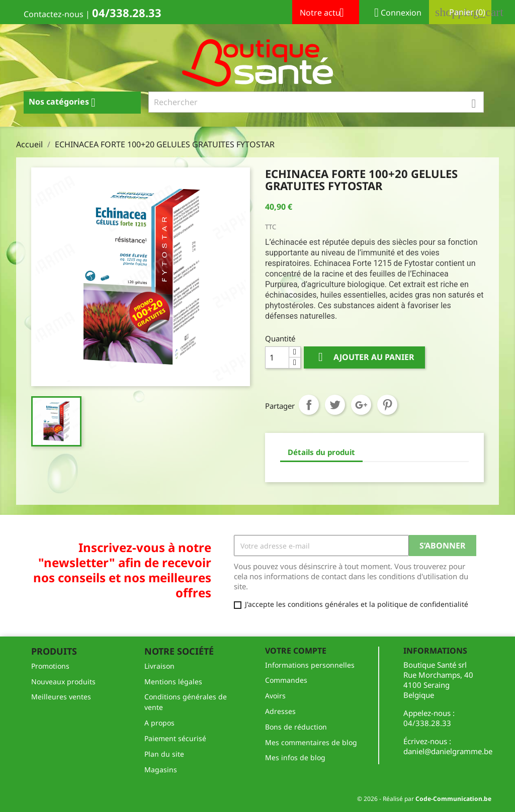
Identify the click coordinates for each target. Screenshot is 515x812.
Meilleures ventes (61, 697)
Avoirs (275, 696)
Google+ (361, 405)
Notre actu (326, 14)
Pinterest (387, 405)
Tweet (335, 405)
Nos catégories (66, 103)
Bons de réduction (296, 727)
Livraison (159, 666)
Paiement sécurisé (175, 738)
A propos (159, 723)
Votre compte (296, 651)
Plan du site (164, 754)
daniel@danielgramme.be (448, 751)
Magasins (161, 770)
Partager (309, 405)
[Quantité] (277, 357)
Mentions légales (173, 682)
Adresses (280, 711)
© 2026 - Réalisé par (424, 799)
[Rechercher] (316, 102)
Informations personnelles (310, 665)
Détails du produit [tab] (321, 452)
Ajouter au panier (364, 357)
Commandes (286, 680)
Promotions (50, 666)
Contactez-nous (54, 14)
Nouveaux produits (63, 682)
